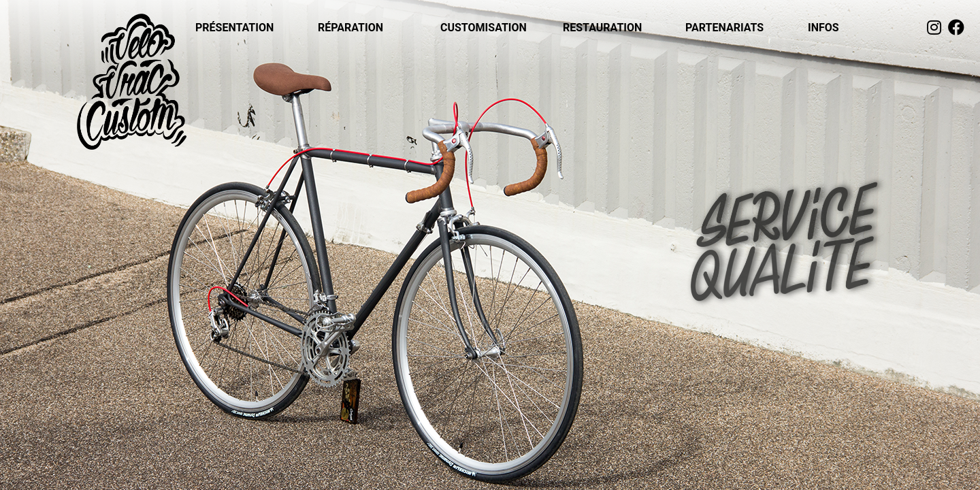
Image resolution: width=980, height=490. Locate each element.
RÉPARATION (350, 28)
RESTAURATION (602, 28)
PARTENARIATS (724, 28)
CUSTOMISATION (484, 28)
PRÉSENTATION (234, 28)
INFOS (823, 28)
